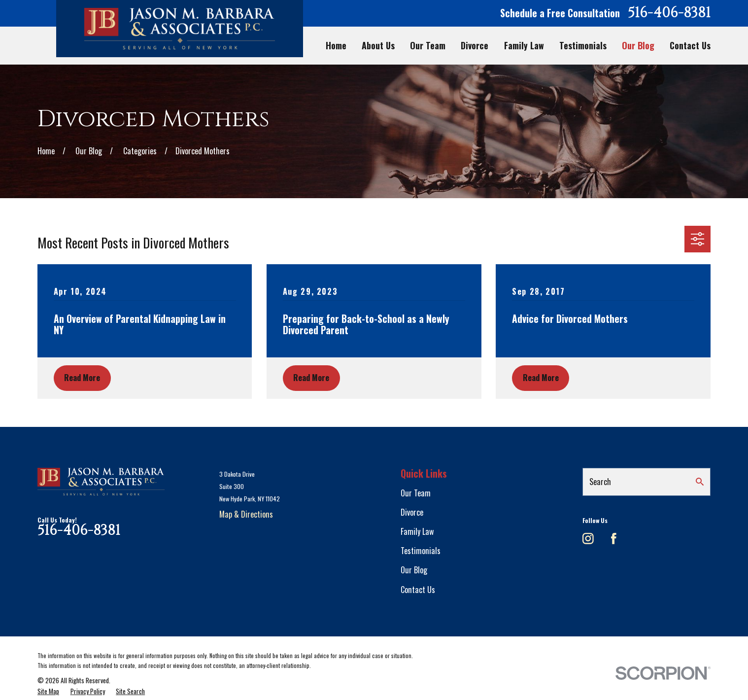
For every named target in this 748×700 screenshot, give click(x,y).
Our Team (416, 493)
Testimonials (421, 551)
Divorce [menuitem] (475, 46)
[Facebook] (614, 539)
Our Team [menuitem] (428, 46)
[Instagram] (588, 539)
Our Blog (414, 570)
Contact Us (418, 590)
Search (600, 482)
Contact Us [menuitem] (690, 46)
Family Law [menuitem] (524, 46)
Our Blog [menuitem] (638, 46)
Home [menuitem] (336, 46)
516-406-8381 (669, 13)
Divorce (412, 512)
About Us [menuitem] (378, 46)
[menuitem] (48, 691)
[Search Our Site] (700, 482)
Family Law (417, 531)
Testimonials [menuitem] (583, 46)
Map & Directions (246, 514)
